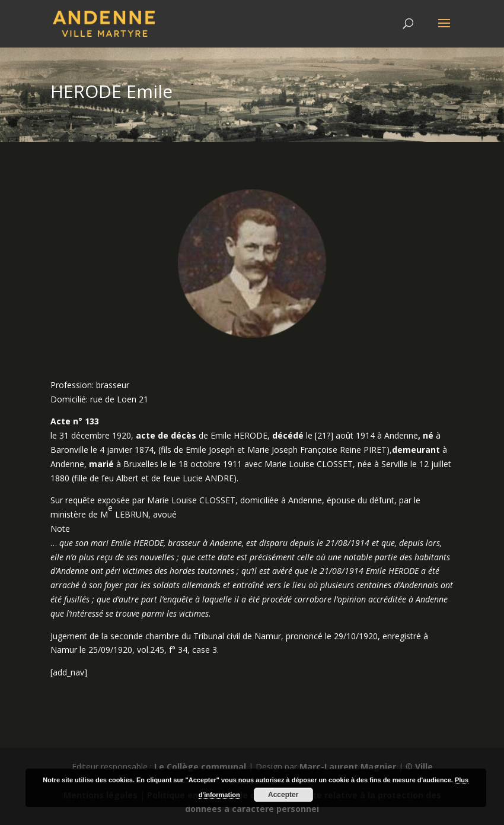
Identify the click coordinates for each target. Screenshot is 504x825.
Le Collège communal (200, 767)
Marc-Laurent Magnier (348, 767)
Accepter (283, 795)
